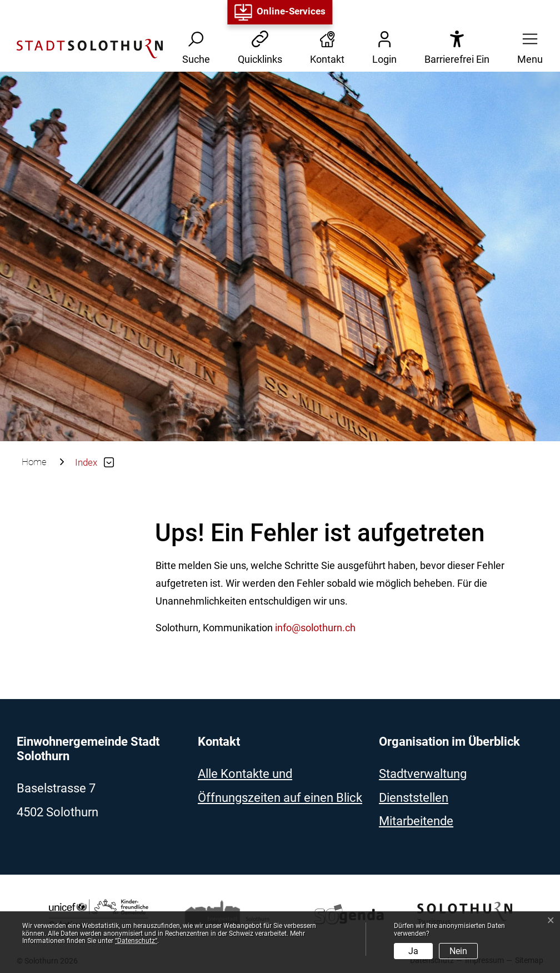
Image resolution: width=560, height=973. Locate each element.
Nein (458, 951)
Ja (413, 951)
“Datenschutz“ (136, 941)
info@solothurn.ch (315, 628)
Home (34, 462)
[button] (527, 49)
